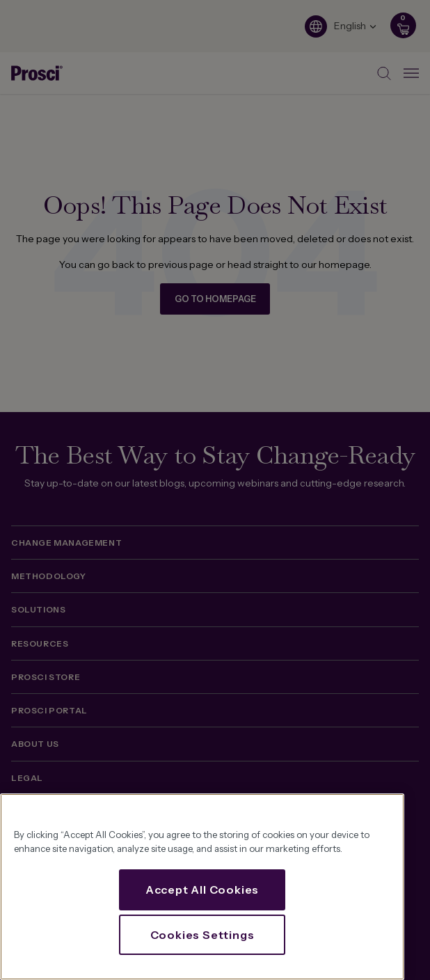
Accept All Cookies (202, 890)
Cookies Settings (202, 935)
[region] (202, 887)
